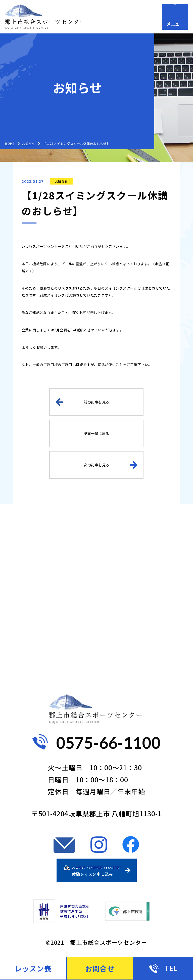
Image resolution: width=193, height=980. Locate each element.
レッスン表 (33, 968)
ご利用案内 (34, 568)
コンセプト (34, 619)
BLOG (26, 542)
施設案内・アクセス (144, 619)
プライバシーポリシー (51, 671)
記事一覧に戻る (96, 433)
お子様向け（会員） (47, 594)
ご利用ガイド (134, 542)
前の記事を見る (96, 402)
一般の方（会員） (140, 568)
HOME (10, 143)
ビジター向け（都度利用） (153, 594)
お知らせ (61, 181)
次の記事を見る (96, 465)
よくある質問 (37, 645)
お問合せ (127, 645)
